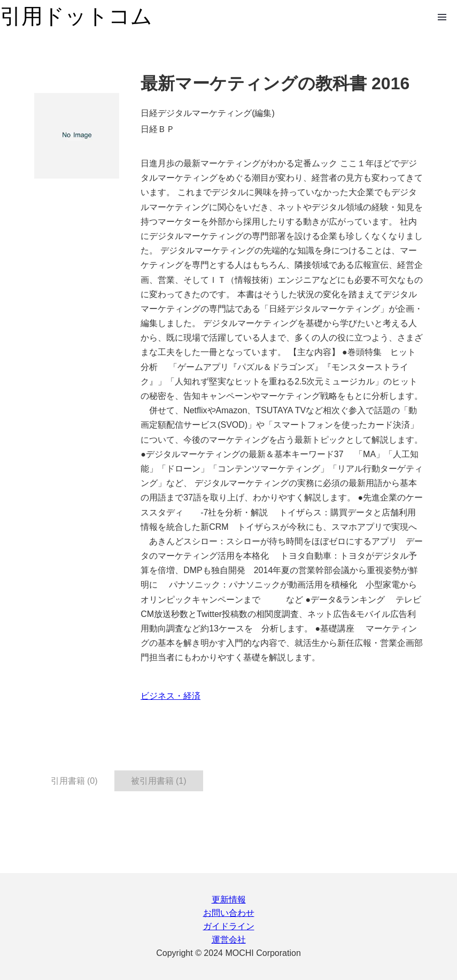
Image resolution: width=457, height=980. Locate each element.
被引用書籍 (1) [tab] (159, 781)
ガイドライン (229, 926)
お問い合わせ (229, 913)
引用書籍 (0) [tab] (74, 781)
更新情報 (229, 900)
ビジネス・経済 (171, 696)
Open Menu (442, 17)
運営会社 (229, 940)
